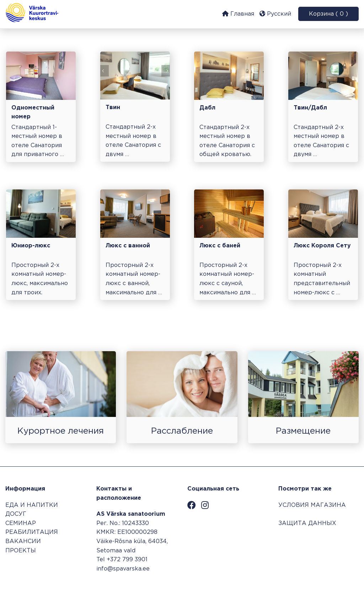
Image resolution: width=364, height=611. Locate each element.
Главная (238, 14)
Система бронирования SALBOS (311, 588)
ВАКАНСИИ (23, 542)
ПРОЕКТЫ (21, 551)
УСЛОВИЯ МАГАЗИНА (312, 505)
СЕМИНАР (21, 523)
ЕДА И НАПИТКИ (32, 505)
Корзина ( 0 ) (328, 14)
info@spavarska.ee (123, 569)
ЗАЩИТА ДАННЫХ (307, 523)
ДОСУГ (16, 514)
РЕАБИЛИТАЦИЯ (32, 532)
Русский (275, 14)
